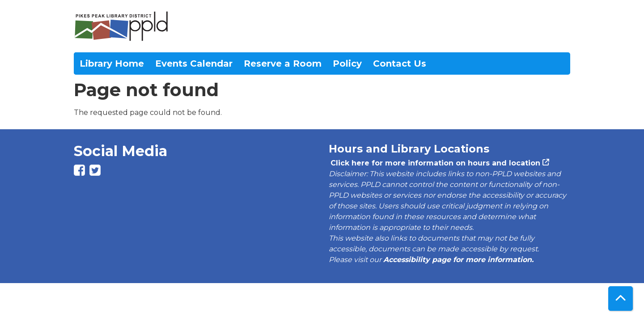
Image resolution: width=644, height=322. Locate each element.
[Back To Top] (621, 299)
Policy (347, 64)
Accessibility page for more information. (458, 260)
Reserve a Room (283, 64)
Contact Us (400, 64)
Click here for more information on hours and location (434, 163)
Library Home (112, 64)
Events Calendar (194, 64)
